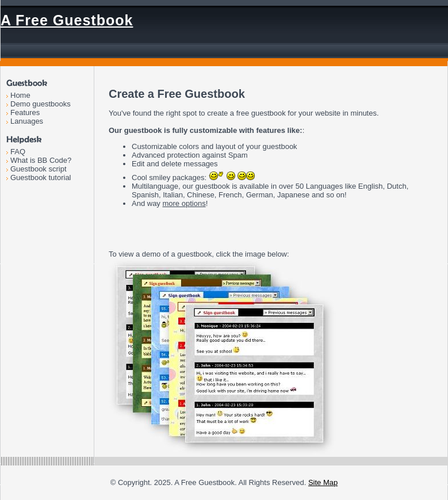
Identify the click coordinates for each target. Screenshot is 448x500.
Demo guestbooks (41, 104)
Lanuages (27, 121)
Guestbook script (39, 169)
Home (20, 95)
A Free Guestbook (67, 20)
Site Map (323, 482)
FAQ (18, 152)
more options (184, 203)
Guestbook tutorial (41, 178)
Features (25, 112)
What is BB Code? (41, 160)
